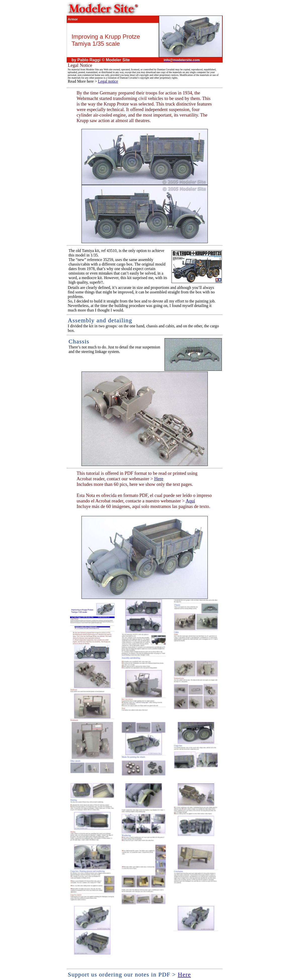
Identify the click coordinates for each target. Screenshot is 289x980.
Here (159, 479)
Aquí (190, 501)
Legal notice (108, 81)
